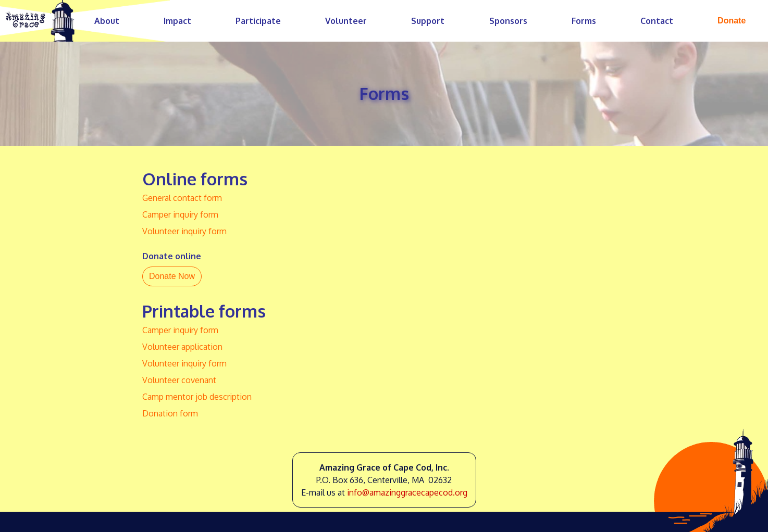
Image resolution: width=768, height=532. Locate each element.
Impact (177, 21)
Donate (732, 21)
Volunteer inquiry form (184, 231)
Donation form (170, 413)
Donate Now (172, 276)
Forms (584, 21)
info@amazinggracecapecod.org (407, 492)
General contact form (182, 198)
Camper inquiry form (180, 214)
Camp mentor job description (197, 397)
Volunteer (346, 21)
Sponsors (508, 21)
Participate (258, 21)
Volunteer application (182, 347)
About (107, 21)
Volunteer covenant (179, 380)
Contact (657, 21)
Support (428, 21)
